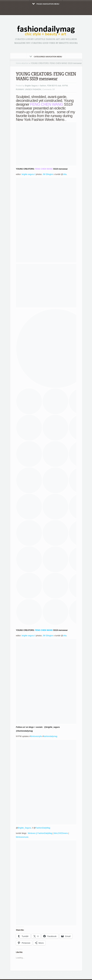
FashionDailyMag (43, 828)
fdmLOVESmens (61, 833)
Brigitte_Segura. (25, 828)
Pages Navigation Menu (46, 4)
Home (19, 63)
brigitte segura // (29, 174)
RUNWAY (20, 89)
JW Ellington (48, 174)
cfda (65, 174)
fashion (26, 63)
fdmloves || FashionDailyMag (40, 833)
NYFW (65, 86)
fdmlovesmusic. (23, 837)
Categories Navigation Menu (46, 57)
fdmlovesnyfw (36, 736)
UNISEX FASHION (33, 89)
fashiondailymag (50, 736)
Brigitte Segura (31, 86)
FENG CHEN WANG (44, 169)
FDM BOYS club (54, 86)
